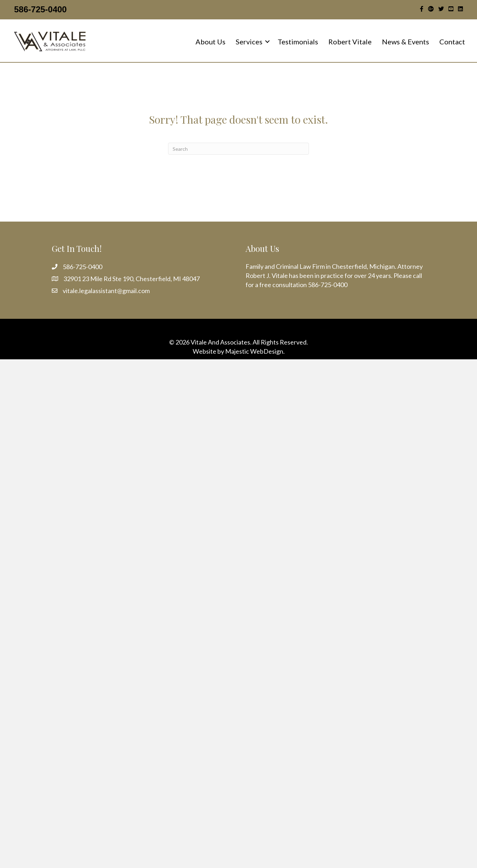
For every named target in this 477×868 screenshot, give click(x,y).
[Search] (238, 149)
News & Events (405, 42)
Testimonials (298, 42)
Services (249, 42)
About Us (210, 42)
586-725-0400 (40, 9)
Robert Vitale (350, 42)
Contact (452, 42)
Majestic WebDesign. (255, 351)
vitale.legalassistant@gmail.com (106, 291)
